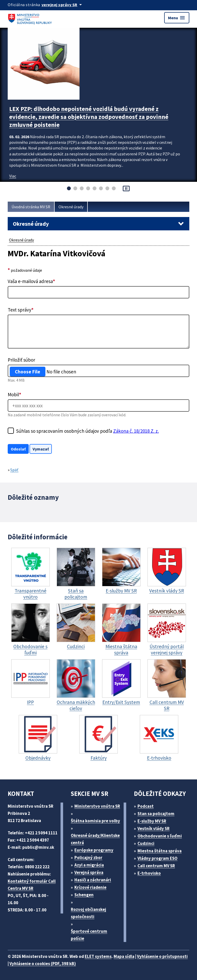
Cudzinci (146, 843)
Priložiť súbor (21, 360)
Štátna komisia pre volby (95, 821)
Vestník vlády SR (154, 828)
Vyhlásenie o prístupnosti (162, 956)
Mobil (14, 394)
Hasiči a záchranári (93, 880)
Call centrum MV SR (156, 866)
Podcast (146, 806)
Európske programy (94, 850)
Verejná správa (89, 872)
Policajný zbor (88, 857)
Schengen (84, 895)
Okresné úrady (71, 207)
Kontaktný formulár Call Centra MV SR (32, 885)
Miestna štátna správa (160, 851)
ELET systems (98, 956)
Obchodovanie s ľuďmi (160, 836)
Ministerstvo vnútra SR (97, 806)
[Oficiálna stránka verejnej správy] (63, 5)
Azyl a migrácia (89, 865)
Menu (177, 18)
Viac (13, 176)
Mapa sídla (124, 956)
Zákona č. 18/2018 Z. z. (136, 431)
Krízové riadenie (90, 887)
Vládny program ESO (157, 858)
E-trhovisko (149, 873)
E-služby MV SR (152, 821)
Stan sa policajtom (156, 814)
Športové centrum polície (89, 935)
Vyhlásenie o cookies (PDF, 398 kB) (43, 964)
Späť (14, 470)
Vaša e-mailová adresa (31, 281)
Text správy (21, 310)
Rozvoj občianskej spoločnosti (88, 913)
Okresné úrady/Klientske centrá (95, 839)
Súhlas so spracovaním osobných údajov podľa (87, 431)
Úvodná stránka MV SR (31, 207)
